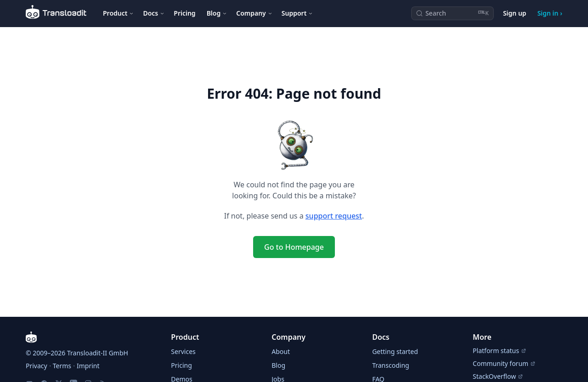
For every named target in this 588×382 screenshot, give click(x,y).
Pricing (184, 13)
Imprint (88, 366)
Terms (62, 366)
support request (334, 216)
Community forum (504, 363)
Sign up (515, 13)
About (281, 351)
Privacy (37, 366)
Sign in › (550, 13)
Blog (278, 365)
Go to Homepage (294, 247)
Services (183, 351)
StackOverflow (498, 376)
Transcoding (390, 365)
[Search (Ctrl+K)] (452, 13)
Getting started (395, 351)
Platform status (500, 351)
